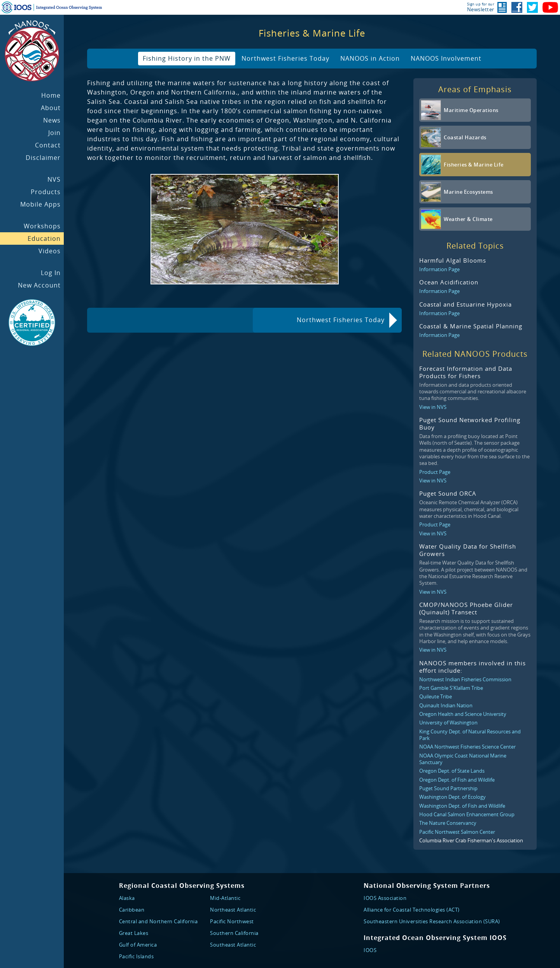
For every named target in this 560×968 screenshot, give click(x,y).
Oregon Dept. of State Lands (452, 771)
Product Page (435, 472)
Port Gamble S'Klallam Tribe (451, 688)
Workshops (42, 226)
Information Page (439, 269)
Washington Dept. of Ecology (452, 797)
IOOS (370, 950)
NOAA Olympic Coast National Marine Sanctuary (463, 759)
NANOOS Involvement (446, 58)
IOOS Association (385, 898)
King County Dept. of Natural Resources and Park (470, 735)
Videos (50, 251)
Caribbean (132, 910)
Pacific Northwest (232, 921)
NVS (54, 179)
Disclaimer (43, 158)
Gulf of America (138, 945)
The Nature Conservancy (448, 823)
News (52, 120)
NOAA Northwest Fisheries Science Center (467, 747)
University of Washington (448, 722)
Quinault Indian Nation (446, 705)
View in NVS (433, 407)
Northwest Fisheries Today (285, 58)
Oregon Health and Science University (463, 714)
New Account (39, 285)
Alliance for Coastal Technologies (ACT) (412, 910)
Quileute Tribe (436, 696)
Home (51, 95)
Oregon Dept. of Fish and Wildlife (457, 780)
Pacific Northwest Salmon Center (457, 832)
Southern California (234, 933)
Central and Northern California (158, 921)
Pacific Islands (136, 956)
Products (46, 192)
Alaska (127, 898)
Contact (48, 145)
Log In (51, 273)
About (51, 108)
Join (54, 133)
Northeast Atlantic (233, 910)
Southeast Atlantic (233, 945)
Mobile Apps (40, 204)
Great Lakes (134, 933)
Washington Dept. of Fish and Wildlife (462, 806)
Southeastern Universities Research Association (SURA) (432, 921)
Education (44, 238)
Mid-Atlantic (225, 898)
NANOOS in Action (370, 58)
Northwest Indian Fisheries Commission (465, 679)
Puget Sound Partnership (448, 788)
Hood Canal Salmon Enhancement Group (467, 814)
